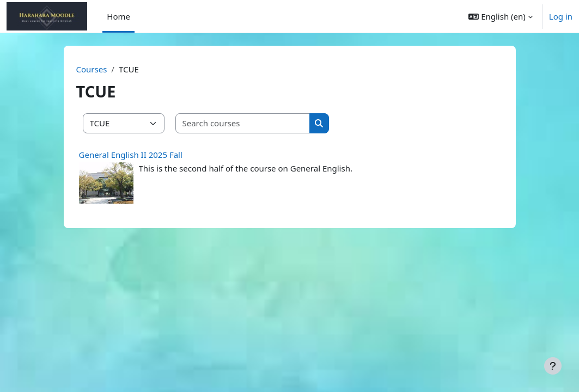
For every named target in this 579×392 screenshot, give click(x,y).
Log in (561, 16)
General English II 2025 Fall (131, 155)
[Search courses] (243, 123)
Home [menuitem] (118, 16)
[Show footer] (553, 366)
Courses (92, 69)
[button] (500, 16)
